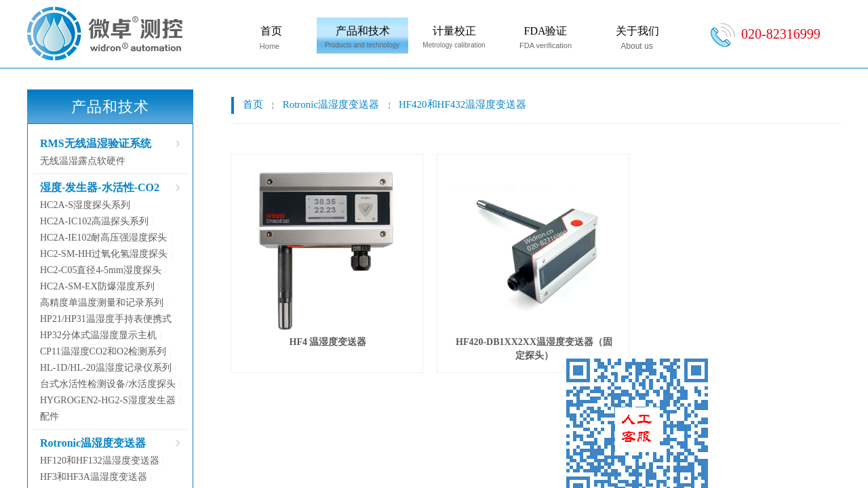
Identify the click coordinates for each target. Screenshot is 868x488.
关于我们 (637, 31)
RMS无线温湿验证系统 (96, 143)
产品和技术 (363, 31)
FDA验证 (545, 31)
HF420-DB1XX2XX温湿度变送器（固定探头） (534, 349)
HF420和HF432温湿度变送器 (462, 104)
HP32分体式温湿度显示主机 (98, 335)
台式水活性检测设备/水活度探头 (108, 384)
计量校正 (454, 31)
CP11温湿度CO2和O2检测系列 (103, 351)
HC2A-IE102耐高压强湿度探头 (103, 238)
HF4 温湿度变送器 (328, 342)
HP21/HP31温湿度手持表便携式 (106, 319)
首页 (271, 31)
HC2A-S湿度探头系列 (85, 205)
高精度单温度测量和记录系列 (102, 303)
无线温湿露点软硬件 (83, 161)
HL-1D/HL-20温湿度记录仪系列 (106, 368)
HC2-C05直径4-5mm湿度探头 (101, 270)
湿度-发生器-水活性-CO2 (100, 187)
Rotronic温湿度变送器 (331, 104)
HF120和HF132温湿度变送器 (100, 461)
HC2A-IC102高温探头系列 (94, 221)
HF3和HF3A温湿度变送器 (94, 477)
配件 (50, 416)
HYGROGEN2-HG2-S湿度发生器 (108, 400)
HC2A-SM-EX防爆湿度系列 (97, 286)
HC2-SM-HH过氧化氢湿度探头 (104, 254)
